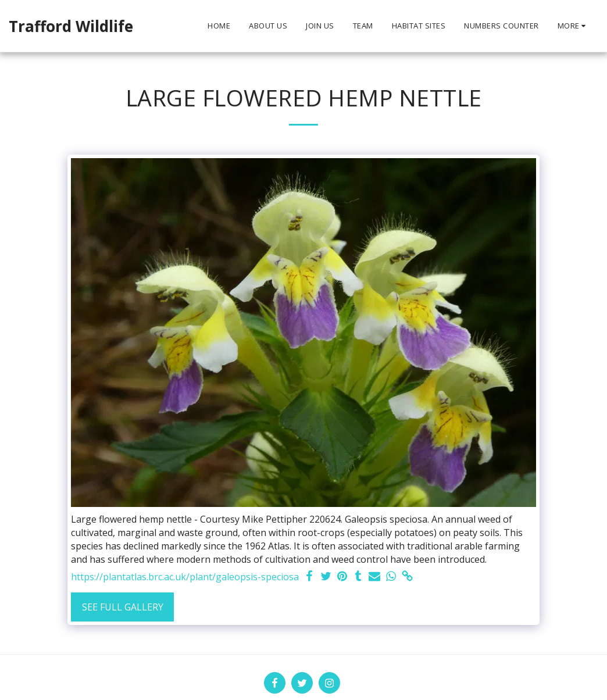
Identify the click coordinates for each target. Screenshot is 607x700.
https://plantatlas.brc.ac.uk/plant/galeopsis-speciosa (185, 577)
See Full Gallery (123, 607)
